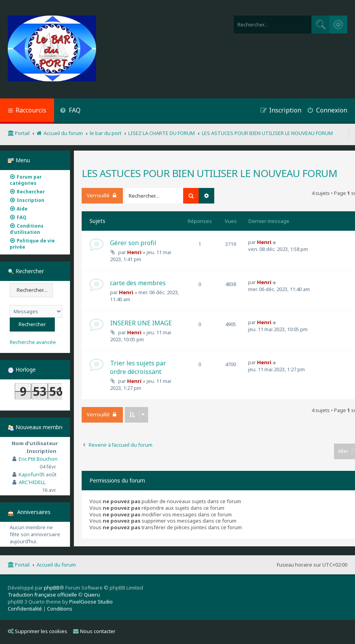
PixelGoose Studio (91, 602)
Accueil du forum (56, 565)
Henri (134, 252)
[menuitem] (70, 111)
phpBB (52, 588)
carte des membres (138, 283)
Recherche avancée (33, 342)
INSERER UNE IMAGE (141, 323)
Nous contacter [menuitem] (94, 631)
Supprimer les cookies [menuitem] (38, 631)
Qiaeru (92, 595)
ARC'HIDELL (32, 482)
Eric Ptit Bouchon (38, 459)
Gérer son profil (133, 243)
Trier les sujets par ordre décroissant (138, 367)
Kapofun (29, 474)
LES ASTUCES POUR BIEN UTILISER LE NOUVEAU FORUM (209, 173)
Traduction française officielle (42, 595)
